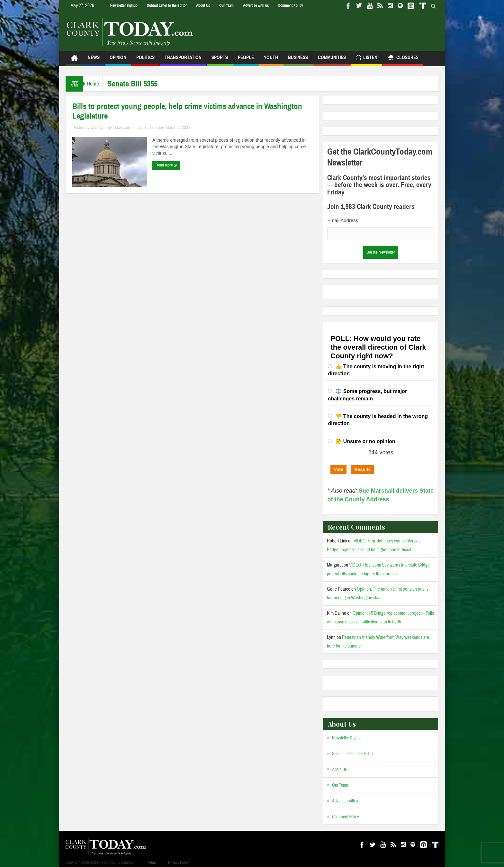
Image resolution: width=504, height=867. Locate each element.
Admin (153, 863)
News (94, 60)
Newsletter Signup (124, 5)
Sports (220, 60)
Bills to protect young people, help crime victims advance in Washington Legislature (187, 111)
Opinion (118, 60)
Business (298, 60)
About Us (203, 5)
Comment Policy (290, 5)
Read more (166, 165)
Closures (403, 58)
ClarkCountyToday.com (110, 128)
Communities (332, 60)
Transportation (183, 60)
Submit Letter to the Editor (167, 5)
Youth (271, 60)
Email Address (343, 220)
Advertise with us (256, 5)
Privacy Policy (178, 863)
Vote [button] (338, 469)
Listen (367, 58)
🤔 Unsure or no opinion (365, 441)
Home (96, 84)
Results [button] (363, 469)
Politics (145, 60)
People (246, 60)
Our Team (226, 5)
